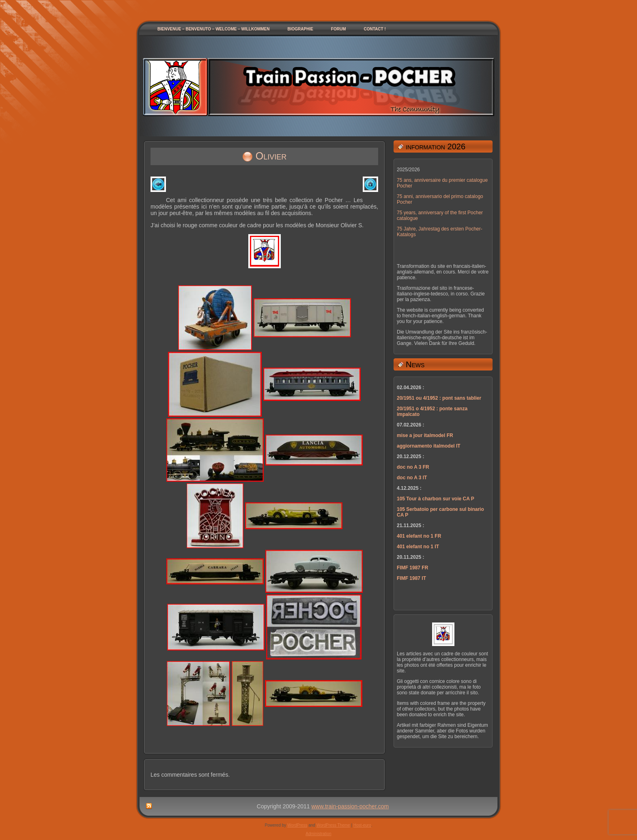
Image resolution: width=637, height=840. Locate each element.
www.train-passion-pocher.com (350, 806)
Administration (318, 834)
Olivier (271, 156)
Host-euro (362, 825)
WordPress (297, 825)
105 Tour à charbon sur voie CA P (436, 499)
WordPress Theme (333, 825)
